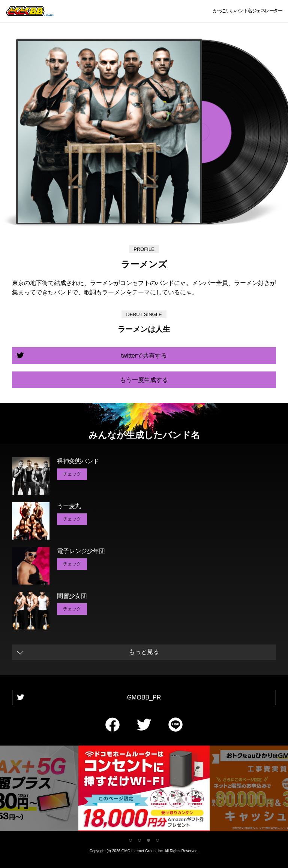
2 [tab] (139, 840)
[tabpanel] (144, 790)
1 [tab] (130, 840)
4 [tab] (157, 840)
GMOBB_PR (144, 697)
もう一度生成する (144, 380)
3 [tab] (148, 840)
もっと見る (144, 652)
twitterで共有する (144, 356)
